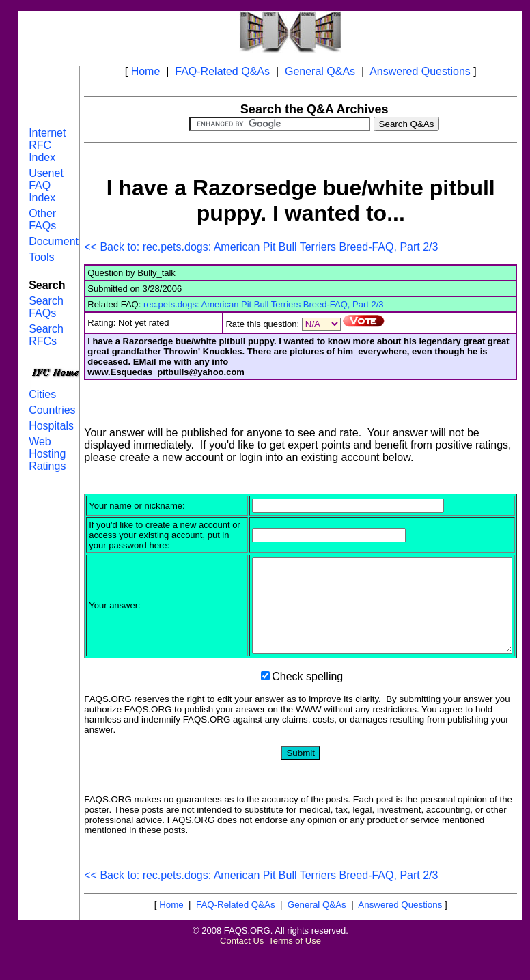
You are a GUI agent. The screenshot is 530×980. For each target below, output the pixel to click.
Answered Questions (420, 71)
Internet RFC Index (47, 145)
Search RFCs (46, 335)
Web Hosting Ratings (47, 454)
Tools (41, 257)
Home (146, 71)
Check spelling (307, 705)
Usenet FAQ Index (46, 185)
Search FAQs (46, 307)
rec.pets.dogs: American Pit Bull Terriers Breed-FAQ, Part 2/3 (264, 304)
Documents (56, 241)
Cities (42, 394)
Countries (52, 410)
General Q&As (320, 71)
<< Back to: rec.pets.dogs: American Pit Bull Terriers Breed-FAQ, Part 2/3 (261, 247)
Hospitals (51, 426)
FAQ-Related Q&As (222, 71)
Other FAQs (42, 220)
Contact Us (242, 969)
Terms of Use (295, 969)
